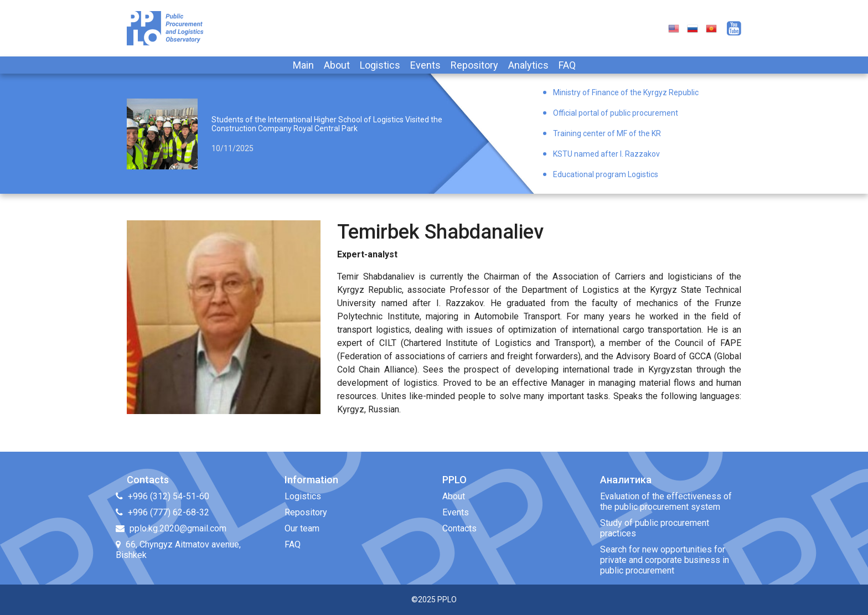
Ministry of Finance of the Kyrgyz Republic (626, 92)
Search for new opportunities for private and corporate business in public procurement (665, 560)
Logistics (380, 65)
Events (425, 65)
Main (303, 65)
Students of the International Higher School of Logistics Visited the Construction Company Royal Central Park (327, 124)
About (337, 65)
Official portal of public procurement (616, 113)
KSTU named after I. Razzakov (606, 154)
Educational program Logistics (606, 174)
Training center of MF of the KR (607, 133)
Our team (302, 528)
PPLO (447, 600)
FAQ (567, 65)
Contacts (459, 528)
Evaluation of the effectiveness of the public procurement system (666, 502)
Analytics (528, 65)
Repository (474, 65)
